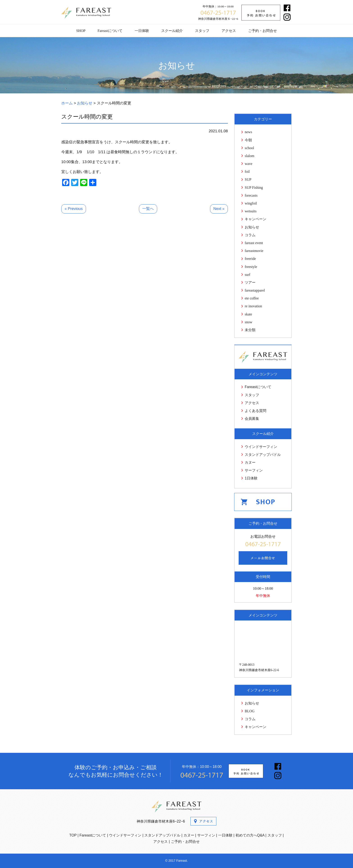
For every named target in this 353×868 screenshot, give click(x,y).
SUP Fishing (254, 188)
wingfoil (251, 203)
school (249, 148)
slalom (250, 156)
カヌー (250, 462)
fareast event (254, 243)
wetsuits (251, 211)
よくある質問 (256, 411)
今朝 (248, 140)
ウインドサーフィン (261, 447)
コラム (250, 235)
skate (248, 314)
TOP (73, 835)
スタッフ (202, 31)
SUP (248, 179)
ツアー (250, 282)
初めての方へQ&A (250, 835)
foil (247, 172)
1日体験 (251, 478)
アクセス (229, 31)
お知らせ (252, 227)
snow (249, 322)
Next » (219, 209)
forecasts (251, 195)
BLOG (250, 711)
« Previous (74, 209)
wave (249, 164)
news (248, 132)
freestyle (251, 267)
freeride (250, 259)
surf (248, 275)
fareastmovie (254, 251)
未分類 (250, 330)
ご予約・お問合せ (262, 31)
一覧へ (148, 209)
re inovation (253, 306)
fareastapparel (255, 290)
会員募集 (252, 419)
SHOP (81, 31)
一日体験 (142, 31)
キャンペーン (256, 219)
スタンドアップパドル (263, 455)
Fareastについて (110, 31)
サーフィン (254, 470)
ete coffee (252, 298)
